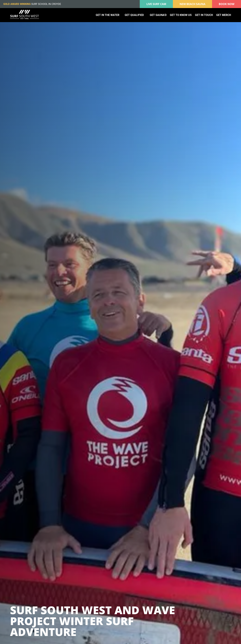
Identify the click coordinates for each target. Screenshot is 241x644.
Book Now (227, 4)
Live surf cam (156, 4)
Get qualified (134, 15)
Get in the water (108, 15)
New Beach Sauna (192, 4)
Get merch (224, 15)
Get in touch (204, 15)
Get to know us (181, 15)
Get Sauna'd (158, 15)
